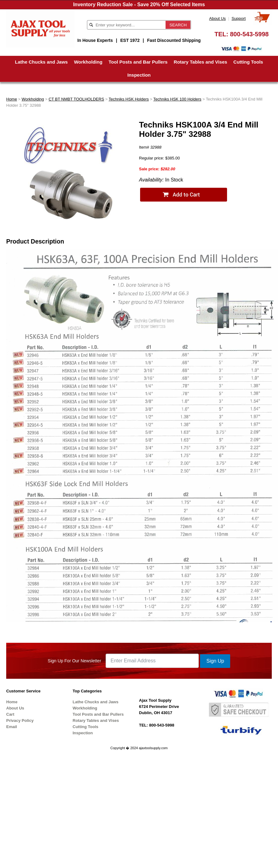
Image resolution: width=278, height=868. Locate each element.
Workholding (88, 62)
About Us (217, 18)
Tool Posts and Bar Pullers (138, 62)
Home (12, 99)
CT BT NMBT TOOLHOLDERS (76, 99)
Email (12, 727)
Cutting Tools (248, 62)
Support (239, 18)
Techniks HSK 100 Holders (178, 99)
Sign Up (215, 661)
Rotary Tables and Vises (200, 62)
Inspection (139, 75)
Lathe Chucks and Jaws (41, 62)
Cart (10, 714)
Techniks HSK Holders (129, 99)
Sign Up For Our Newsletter (75, 661)
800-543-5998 (249, 34)
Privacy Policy (20, 720)
